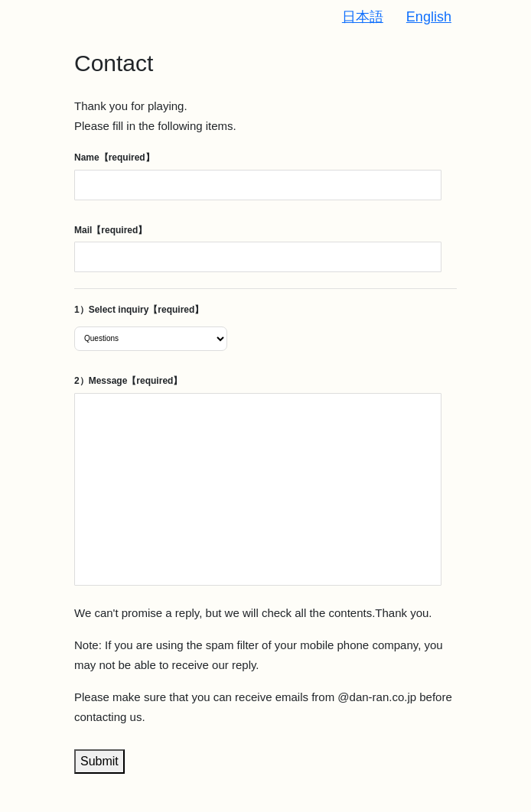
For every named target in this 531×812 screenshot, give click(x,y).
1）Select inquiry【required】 (139, 310)
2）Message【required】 (128, 381)
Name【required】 (114, 158)
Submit (99, 761)
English (429, 17)
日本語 (363, 17)
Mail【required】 (111, 230)
